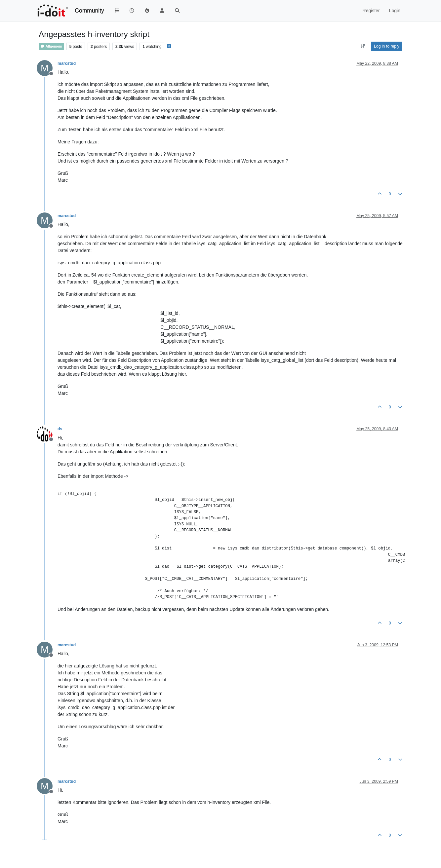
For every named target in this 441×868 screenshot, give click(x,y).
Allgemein (51, 46)
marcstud (67, 63)
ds (60, 429)
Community (89, 11)
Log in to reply (387, 46)
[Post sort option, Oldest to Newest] (363, 46)
